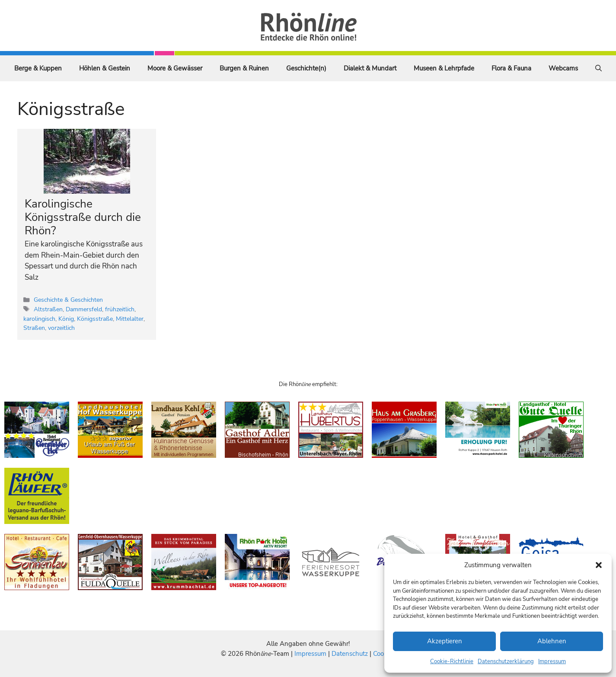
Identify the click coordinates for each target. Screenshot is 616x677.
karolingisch (39, 319)
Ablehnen (552, 641)
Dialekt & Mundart (370, 68)
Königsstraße (95, 319)
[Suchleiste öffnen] (598, 68)
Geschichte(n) (306, 68)
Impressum (552, 661)
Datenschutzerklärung (506, 661)
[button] (599, 565)
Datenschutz (350, 654)
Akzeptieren (445, 641)
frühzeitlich (120, 309)
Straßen (34, 328)
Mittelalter (130, 319)
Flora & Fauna (511, 68)
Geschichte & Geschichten (68, 300)
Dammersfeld (84, 309)
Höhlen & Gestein (105, 68)
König (66, 319)
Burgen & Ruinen (244, 68)
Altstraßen (48, 309)
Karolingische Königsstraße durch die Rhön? (83, 217)
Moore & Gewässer (175, 68)
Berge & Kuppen (38, 68)
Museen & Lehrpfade (444, 68)
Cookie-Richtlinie (452, 661)
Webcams (563, 68)
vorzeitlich (61, 328)
